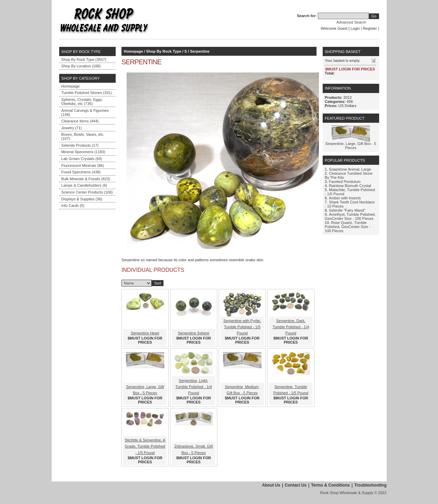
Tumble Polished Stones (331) (87, 93)
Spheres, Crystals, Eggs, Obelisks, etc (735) (82, 102)
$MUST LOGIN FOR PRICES (145, 340)
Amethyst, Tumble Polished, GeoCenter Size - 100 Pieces (350, 216)
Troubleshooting (371, 485)
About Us (271, 485)
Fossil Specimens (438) (81, 172)
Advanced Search (351, 22)
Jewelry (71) (72, 128)
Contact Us (295, 485)
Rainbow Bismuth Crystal (350, 186)
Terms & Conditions (330, 485)
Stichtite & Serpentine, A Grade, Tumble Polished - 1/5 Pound (145, 446)
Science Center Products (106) (87, 192)
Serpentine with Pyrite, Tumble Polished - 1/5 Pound (242, 327)
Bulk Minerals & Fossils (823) (86, 179)
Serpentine (200, 51)
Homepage (70, 86)
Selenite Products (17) (80, 145)
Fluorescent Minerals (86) (83, 165)
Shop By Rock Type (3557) (84, 59)
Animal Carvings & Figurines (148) (85, 112)
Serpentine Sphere (194, 333)
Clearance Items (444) (80, 121)
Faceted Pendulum (345, 182)
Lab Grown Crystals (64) (82, 159)
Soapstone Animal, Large (350, 169)
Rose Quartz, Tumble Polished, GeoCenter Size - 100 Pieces (347, 227)
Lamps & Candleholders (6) (84, 185)
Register (370, 28)
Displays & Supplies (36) (82, 199)
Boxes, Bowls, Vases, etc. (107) (83, 136)
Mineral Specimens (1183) (83, 152)
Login (355, 28)
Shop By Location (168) (81, 66)
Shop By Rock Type (164, 51)
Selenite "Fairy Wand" (347, 210)
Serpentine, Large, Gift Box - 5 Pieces (351, 146)
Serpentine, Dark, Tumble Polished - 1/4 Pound (291, 327)
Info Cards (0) (73, 205)
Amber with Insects (345, 198)
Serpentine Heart (145, 333)
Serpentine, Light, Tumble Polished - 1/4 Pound (194, 387)
